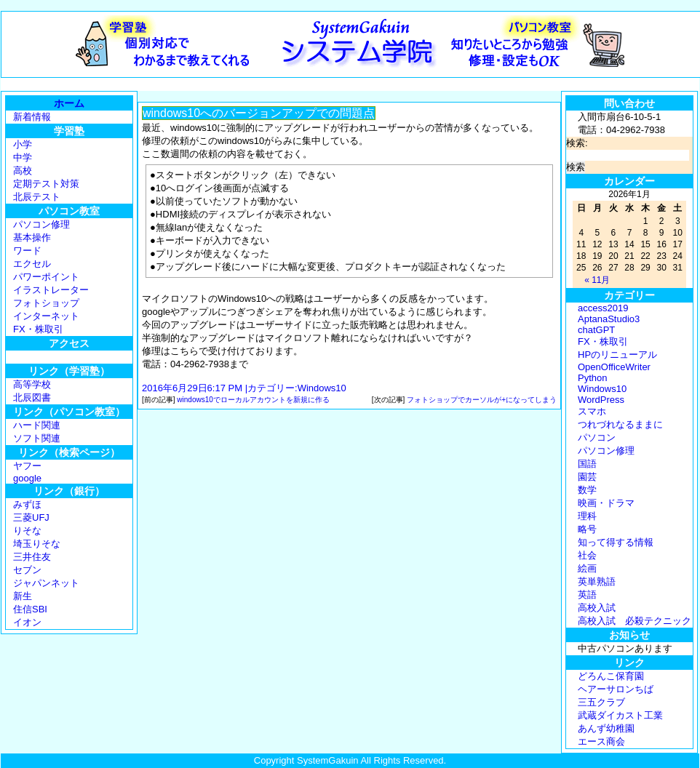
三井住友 (32, 557)
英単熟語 (597, 581)
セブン (27, 570)
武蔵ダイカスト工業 (620, 715)
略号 (587, 529)
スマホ (592, 411)
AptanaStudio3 (609, 319)
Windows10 (322, 388)
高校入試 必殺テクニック (635, 621)
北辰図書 (32, 397)
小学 (23, 144)
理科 (587, 516)
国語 (587, 464)
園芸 (587, 477)
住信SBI (30, 609)
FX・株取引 (38, 329)
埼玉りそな (37, 544)
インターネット (46, 316)
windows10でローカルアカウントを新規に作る (253, 400)
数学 (587, 490)
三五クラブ (601, 702)
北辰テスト (37, 197)
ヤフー (27, 466)
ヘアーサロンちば (616, 689)
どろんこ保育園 (611, 676)
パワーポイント (46, 277)
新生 (23, 596)
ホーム (69, 103)
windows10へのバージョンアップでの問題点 (259, 113)
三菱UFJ (31, 517)
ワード (27, 251)
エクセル (32, 264)
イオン (27, 622)
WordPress (601, 400)
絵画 (587, 568)
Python (592, 378)
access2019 (603, 308)
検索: (577, 143)
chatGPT (596, 330)
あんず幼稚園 (606, 728)
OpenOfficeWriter (614, 367)
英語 (587, 595)
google (27, 478)
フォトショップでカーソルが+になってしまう (482, 400)
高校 (23, 171)
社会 (587, 555)
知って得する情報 (616, 542)
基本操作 (32, 237)
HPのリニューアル (617, 355)
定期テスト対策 (46, 184)
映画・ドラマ (606, 503)
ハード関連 (37, 425)
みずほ (27, 504)
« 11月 (597, 280)
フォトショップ (46, 303)
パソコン (597, 437)
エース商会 (601, 741)
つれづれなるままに (620, 424)
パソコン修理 (41, 224)
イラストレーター (51, 290)
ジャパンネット (46, 583)
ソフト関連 (37, 438)
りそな (27, 531)
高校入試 (597, 608)
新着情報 (32, 117)
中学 (23, 157)
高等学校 (32, 384)
